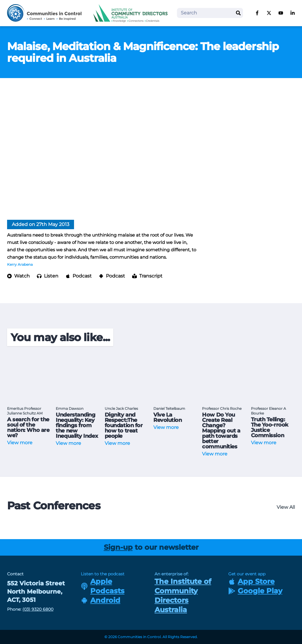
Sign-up (118, 547)
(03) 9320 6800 (38, 609)
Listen (48, 276)
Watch (18, 276)
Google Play (255, 591)
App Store (251, 581)
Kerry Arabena (20, 264)
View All (286, 507)
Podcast (79, 276)
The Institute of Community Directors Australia (183, 596)
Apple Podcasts (103, 586)
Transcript (147, 276)
